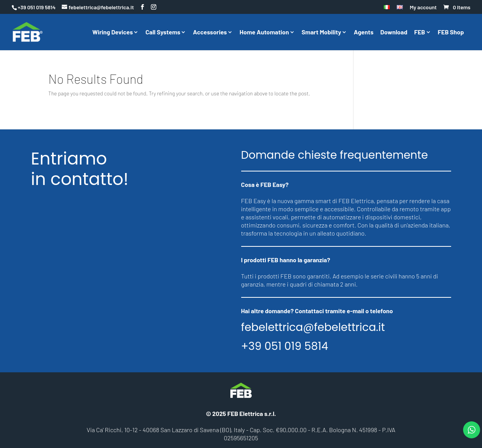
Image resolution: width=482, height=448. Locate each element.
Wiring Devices (112, 32)
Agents (364, 32)
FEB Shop (451, 32)
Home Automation (264, 32)
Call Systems (163, 32)
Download (394, 32)
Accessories (210, 32)
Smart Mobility (321, 32)
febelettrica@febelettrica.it (313, 328)
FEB (419, 32)
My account (423, 8)
